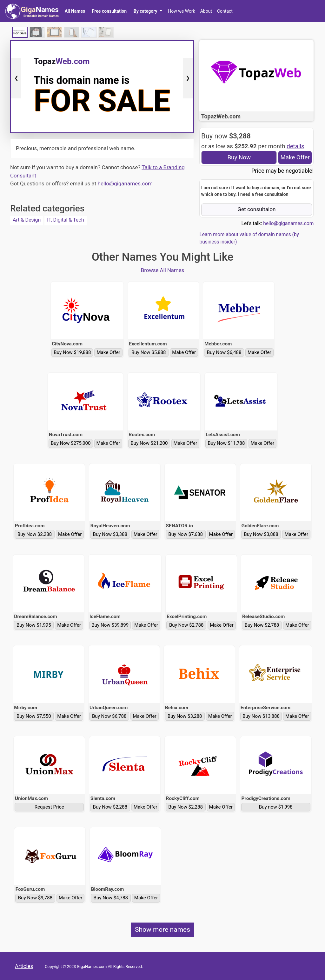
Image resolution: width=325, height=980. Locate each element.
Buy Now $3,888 (261, 534)
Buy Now (239, 157)
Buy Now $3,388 (110, 534)
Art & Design (27, 220)
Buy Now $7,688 (186, 534)
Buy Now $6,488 (224, 352)
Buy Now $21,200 (149, 443)
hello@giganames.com (125, 183)
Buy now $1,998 (276, 807)
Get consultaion (257, 209)
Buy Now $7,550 (34, 716)
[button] (148, 11)
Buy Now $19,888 (72, 352)
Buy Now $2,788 (186, 625)
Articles (24, 966)
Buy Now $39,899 (110, 625)
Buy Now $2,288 (35, 534)
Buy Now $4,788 (111, 898)
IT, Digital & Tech (65, 220)
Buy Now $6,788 (109, 716)
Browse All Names (163, 270)
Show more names (162, 930)
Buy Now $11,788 (226, 443)
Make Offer (295, 157)
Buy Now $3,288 (185, 716)
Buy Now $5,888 (149, 352)
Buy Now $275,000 (71, 443)
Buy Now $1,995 (34, 625)
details (295, 146)
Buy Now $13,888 (261, 716)
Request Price (49, 807)
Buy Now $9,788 (35, 898)
